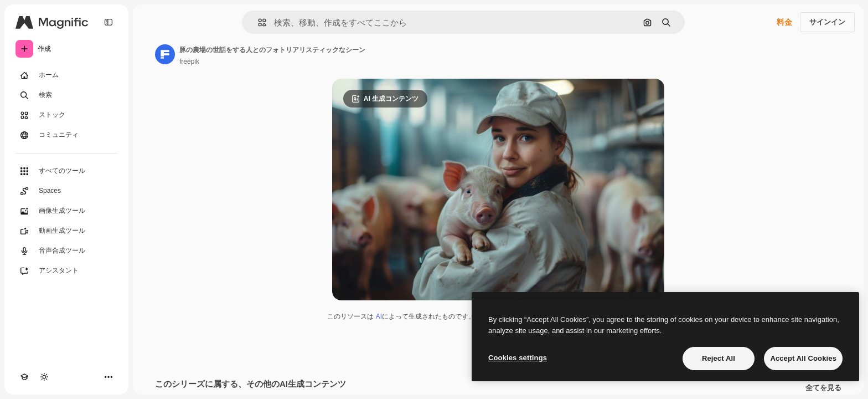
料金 (784, 22)
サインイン (827, 22)
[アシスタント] (66, 271)
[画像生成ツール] (66, 211)
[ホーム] (66, 75)
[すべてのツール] (66, 171)
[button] (258, 22)
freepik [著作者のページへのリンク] (189, 62)
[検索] (66, 95)
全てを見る (823, 388)
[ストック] (66, 115)
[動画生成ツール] (66, 231)
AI (379, 316)
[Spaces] (66, 191)
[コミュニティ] (66, 135)
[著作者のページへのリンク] (165, 54)
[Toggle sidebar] (108, 22)
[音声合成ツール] (66, 251)
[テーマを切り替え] (44, 377)
